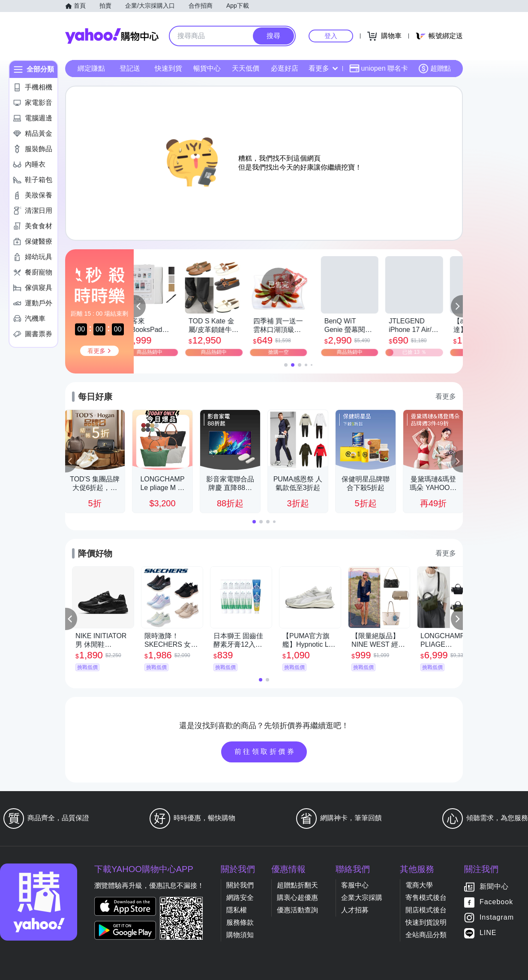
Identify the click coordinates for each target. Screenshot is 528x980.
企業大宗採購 (362, 898)
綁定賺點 (91, 68)
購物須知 (240, 935)
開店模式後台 (426, 910)
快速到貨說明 (426, 922)
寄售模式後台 (426, 898)
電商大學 (419, 885)
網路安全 (240, 898)
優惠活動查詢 (297, 910)
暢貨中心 (207, 68)
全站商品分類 (426, 935)
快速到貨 (168, 68)
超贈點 (435, 69)
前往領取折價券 (265, 751)
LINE (488, 933)
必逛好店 (285, 68)
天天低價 (246, 68)
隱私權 (237, 910)
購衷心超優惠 (297, 898)
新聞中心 (494, 887)
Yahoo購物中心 (112, 36)
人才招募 (355, 910)
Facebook (496, 902)
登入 (331, 36)
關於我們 (240, 885)
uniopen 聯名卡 (379, 69)
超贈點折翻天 (297, 885)
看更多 (323, 68)
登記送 (130, 68)
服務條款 (240, 922)
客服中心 (355, 885)
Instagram (497, 918)
